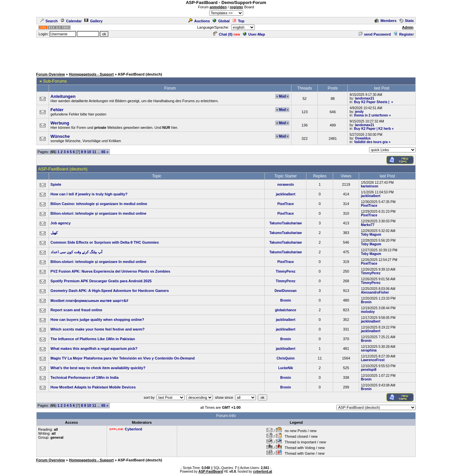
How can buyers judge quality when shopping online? (97, 320)
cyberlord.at (263, 472)
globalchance (285, 310)
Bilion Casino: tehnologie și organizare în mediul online (99, 204)
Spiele (56, 184)
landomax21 (365, 98)
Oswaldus (363, 138)
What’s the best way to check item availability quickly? (98, 368)
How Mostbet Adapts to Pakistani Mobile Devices (93, 387)
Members (386, 21)
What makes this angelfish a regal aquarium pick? (94, 349)
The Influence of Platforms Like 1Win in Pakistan (93, 339)
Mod (282, 96)
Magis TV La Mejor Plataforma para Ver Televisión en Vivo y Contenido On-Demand (123, 358)
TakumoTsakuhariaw (286, 223)
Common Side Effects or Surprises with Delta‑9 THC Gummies (105, 242)
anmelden (218, 7)
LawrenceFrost (373, 360)
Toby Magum (371, 235)
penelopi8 (369, 370)
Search (49, 21)
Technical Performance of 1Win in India (85, 377)
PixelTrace (286, 204)
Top (238, 21)
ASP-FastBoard (211, 472)
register (236, 7)
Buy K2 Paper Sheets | (372, 102)
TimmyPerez (286, 271)
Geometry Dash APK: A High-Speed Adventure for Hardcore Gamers (110, 291)
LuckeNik (285, 368)
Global (221, 21)
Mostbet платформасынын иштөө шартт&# (90, 301)
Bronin (285, 300)
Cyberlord (134, 429)
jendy (359, 112)
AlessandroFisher (375, 292)
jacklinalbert (285, 194)
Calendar (71, 21)
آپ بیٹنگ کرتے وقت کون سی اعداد (77, 252)
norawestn (285, 185)
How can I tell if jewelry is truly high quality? (89, 194)
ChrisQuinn (285, 358)
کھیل (54, 233)
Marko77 (368, 225)
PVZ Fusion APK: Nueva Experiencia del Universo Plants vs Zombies (111, 271)
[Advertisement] (226, 53)
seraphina (369, 350)
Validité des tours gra (371, 142)
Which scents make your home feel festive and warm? (98, 329)
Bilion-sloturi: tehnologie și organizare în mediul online (99, 213)
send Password (375, 34)
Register (404, 34)
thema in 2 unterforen (371, 115)
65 (103, 152)
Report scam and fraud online (76, 310)
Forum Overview (51, 74)
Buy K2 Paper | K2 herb (373, 129)
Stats (407, 21)
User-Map (254, 34)
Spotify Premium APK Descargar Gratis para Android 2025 (101, 281)
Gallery (93, 21)
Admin (408, 27)
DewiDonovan (285, 291)
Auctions (199, 21)
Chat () (223, 34)
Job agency (61, 223)
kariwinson (369, 186)
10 (89, 152)
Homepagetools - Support (91, 74)
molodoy (368, 312)
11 (94, 152)
